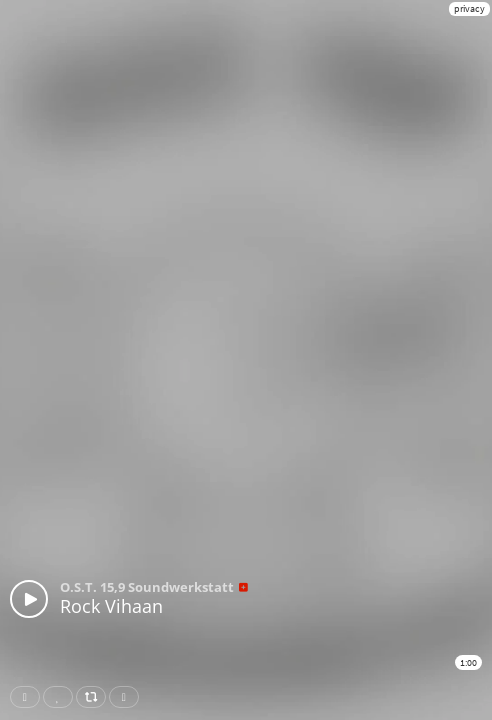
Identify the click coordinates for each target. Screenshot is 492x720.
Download (128, 697)
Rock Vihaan (111, 606)
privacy (469, 8)
